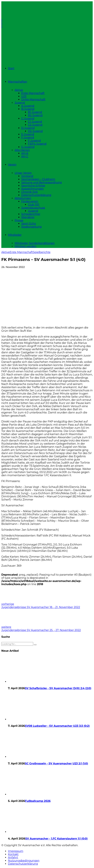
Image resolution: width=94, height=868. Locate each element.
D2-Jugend (35, 131)
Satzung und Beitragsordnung (42, 182)
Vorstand (27, 176)
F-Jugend (28, 137)
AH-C (25, 156)
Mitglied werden (25, 246)
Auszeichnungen (32, 189)
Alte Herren (22, 150)
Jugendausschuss (33, 208)
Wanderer (28, 217)
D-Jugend (28, 128)
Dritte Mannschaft (33, 99)
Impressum (16, 851)
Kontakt (13, 854)
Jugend (20, 103)
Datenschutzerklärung (36, 195)
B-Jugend (28, 109)
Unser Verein (23, 173)
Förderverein (30, 201)
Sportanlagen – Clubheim (38, 179)
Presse (19, 220)
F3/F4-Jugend (37, 144)
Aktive (19, 90)
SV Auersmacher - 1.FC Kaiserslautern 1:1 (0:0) (56, 839)
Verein (12, 165)
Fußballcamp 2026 (38, 801)
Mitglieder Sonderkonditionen (35, 243)
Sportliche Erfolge (33, 186)
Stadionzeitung (31, 227)
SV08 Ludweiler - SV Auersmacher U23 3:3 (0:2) (57, 726)
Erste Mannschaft (33, 93)
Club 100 (34, 205)
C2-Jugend (35, 125)
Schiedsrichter (31, 214)
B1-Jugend (35, 112)
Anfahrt (13, 857)
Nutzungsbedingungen (24, 861)
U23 (24, 96)
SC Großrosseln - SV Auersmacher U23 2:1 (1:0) (56, 764)
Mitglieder (15, 235)
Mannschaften (18, 82)
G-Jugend (28, 147)
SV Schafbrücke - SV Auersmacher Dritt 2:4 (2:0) (58, 688)
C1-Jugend (35, 122)
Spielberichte (42, 252)
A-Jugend (28, 106)
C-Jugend (28, 118)
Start (11, 68)
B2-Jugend (35, 115)
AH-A (25, 153)
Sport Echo (29, 224)
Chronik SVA (29, 192)
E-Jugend (28, 134)
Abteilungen (23, 198)
